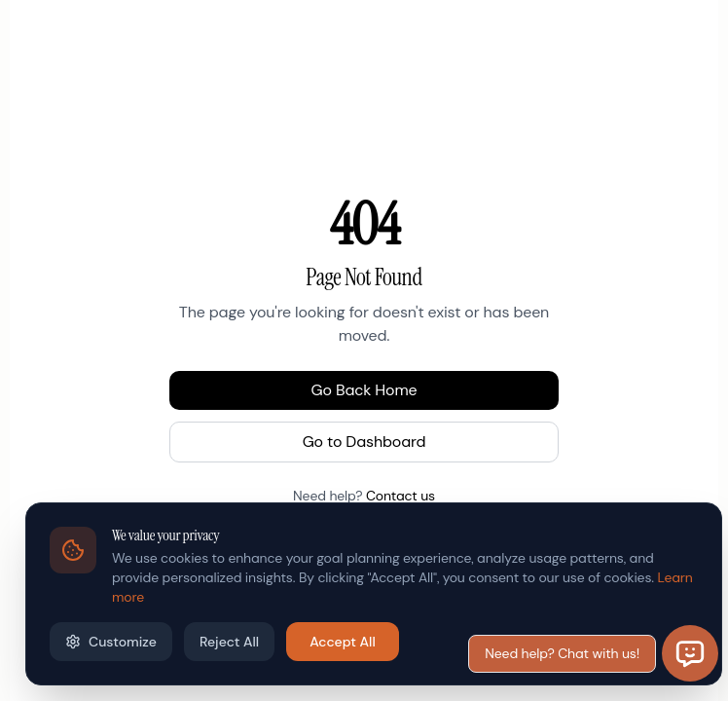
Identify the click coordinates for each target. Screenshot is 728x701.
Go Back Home (364, 390)
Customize (111, 642)
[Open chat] (690, 653)
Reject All (229, 642)
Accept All (343, 642)
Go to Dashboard (364, 442)
